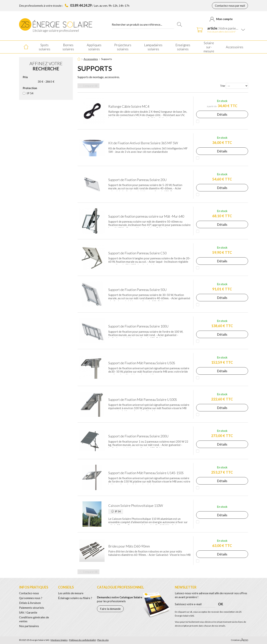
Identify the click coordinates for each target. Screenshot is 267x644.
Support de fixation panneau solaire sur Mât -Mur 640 (146, 216)
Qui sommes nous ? (31, 598)
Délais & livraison (30, 603)
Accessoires (91, 59)
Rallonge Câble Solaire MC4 (129, 106)
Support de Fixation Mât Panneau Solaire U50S (142, 363)
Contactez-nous (29, 593)
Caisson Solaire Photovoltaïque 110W (136, 506)
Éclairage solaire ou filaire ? (75, 598)
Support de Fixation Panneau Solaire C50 (137, 253)
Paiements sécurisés (32, 608)
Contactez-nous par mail (230, 6)
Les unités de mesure (71, 593)
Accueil (26, 47)
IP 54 (30, 93)
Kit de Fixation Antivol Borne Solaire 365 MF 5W (143, 143)
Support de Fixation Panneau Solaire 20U (137, 180)
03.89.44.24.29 (81, 5)
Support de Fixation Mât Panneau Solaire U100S (143, 400)
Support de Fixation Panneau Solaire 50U (137, 290)
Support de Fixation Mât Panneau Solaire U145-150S (146, 473)
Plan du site (103, 640)
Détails (222, 114)
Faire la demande (110, 609)
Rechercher (179, 25)
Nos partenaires (29, 626)
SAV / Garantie (28, 612)
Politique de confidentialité (83, 640)
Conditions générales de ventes (34, 619)
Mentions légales (59, 640)
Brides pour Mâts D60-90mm (129, 546)
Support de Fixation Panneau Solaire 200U (138, 436)
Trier (223, 86)
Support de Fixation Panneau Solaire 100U (138, 326)
